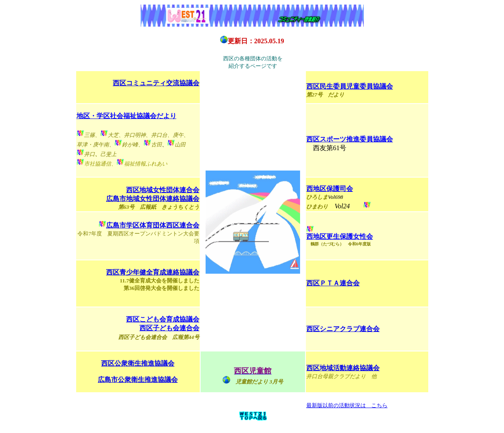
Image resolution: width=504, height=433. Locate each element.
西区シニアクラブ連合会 (343, 329)
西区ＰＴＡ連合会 (333, 283)
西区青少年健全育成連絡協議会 (153, 272)
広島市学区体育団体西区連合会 (153, 225)
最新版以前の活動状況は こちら (347, 405)
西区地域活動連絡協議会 (343, 368)
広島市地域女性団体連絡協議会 (153, 199)
